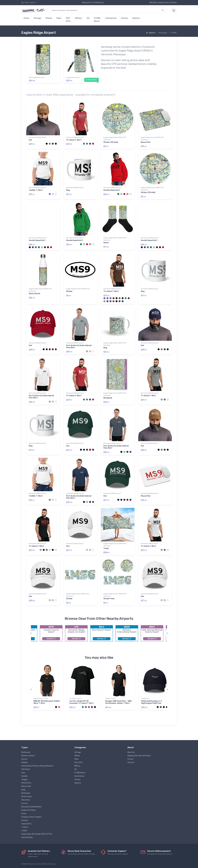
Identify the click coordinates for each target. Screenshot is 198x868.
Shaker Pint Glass (28, 810)
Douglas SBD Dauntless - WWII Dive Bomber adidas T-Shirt (118, 702)
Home (26, 18)
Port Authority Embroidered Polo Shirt (79, 347)
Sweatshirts (26, 824)
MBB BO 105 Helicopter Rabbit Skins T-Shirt (47, 702)
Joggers (25, 780)
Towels (24, 831)
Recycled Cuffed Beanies (31, 807)
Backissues (26, 752)
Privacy (131, 759)
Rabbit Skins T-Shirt (41, 698)
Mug (68, 190)
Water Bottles (27, 837)
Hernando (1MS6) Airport (38, 137)
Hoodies (25, 776)
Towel (106, 548)
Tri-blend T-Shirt (74, 140)
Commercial (111, 18)
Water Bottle (34, 294)
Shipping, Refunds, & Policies (139, 756)
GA (88, 18)
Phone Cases (27, 797)
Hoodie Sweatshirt (112, 190)
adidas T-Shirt (111, 698)
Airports (136, 18)
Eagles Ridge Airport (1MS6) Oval (78, 289)
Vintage (37, 18)
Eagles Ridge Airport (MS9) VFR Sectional (115, 139)
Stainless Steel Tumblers (32, 817)
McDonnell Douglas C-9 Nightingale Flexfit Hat (152, 702)
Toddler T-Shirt (36, 190)
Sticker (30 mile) (111, 142)
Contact (131, 762)
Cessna (124, 18)
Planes (49, 18)
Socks (106, 243)
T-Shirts (25, 827)
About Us (131, 752)
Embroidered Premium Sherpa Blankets (37, 766)
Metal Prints (26, 783)
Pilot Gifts (68, 20)
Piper (59, 18)
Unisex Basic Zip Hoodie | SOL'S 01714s (37, 834)
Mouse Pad (146, 142)
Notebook (108, 398)
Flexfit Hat (145, 698)
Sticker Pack (109, 599)
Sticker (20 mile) (148, 192)
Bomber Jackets (28, 756)
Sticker (69, 291)
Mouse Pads (26, 786)
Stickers (25, 820)
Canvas (24, 759)
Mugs (23, 790)
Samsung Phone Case (37, 77)
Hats (23, 773)
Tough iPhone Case (73, 77)
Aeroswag (52, 864)
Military (79, 18)
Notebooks (26, 793)
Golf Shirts (26, 769)
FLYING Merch (97, 20)
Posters (25, 803)
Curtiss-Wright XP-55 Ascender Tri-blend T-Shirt (82, 702)
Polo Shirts (26, 800)
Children (25, 762)
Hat (30, 140)
